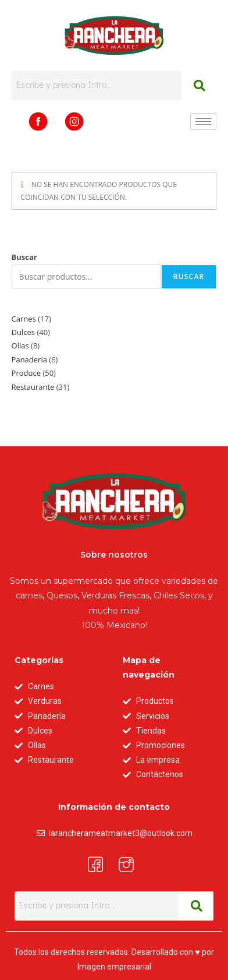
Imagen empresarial (114, 967)
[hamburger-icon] (203, 121)
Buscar (24, 257)
